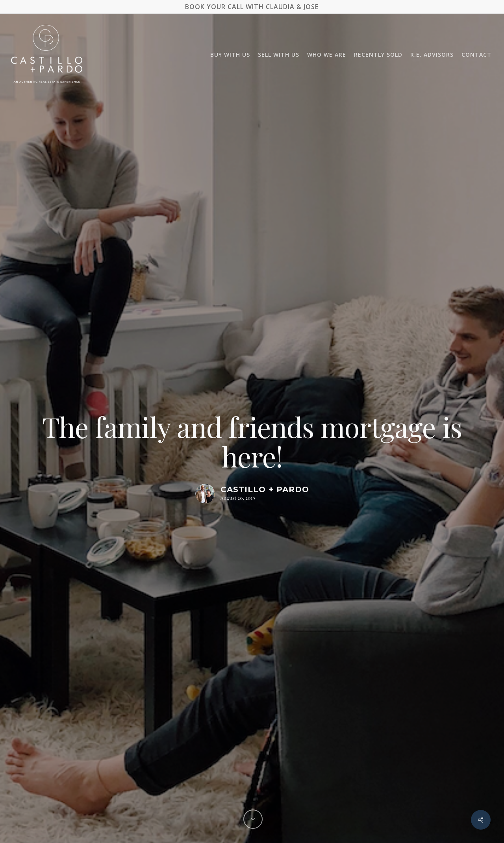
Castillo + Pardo (265, 489)
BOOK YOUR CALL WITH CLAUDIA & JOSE (252, 7)
